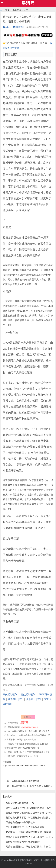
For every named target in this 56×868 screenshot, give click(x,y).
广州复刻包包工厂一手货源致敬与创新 (25, 827)
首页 (7, 10)
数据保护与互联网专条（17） (21, 803)
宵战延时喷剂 (28, 695)
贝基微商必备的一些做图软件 (20, 822)
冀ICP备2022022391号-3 (33, 860)
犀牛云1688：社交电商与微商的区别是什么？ (28, 808)
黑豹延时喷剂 (34, 699)
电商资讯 (17, 10)
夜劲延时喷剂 (15, 699)
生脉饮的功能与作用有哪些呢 (25, 781)
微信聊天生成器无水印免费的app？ (23, 842)
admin (7, 27)
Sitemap (28, 863)
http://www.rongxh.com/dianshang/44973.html (24, 766)
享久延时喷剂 (10, 695)
